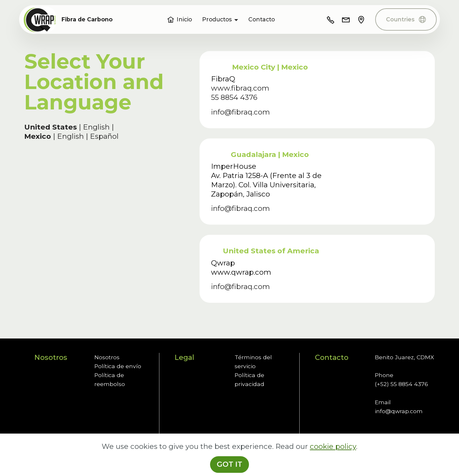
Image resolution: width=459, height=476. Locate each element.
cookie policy (333, 461)
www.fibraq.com (240, 88)
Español (104, 136)
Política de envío (118, 366)
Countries (406, 19)
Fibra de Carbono (87, 19)
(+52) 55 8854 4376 (401, 384)
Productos (217, 19)
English (97, 127)
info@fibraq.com (240, 112)
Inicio (179, 19)
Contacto (262, 19)
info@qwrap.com (399, 411)
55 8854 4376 (234, 97)
